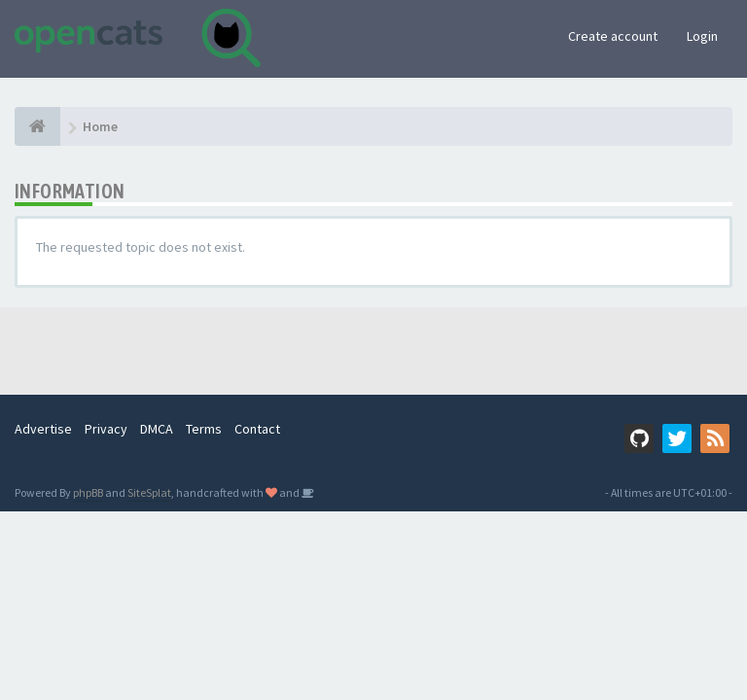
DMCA (157, 429)
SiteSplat (149, 492)
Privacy (106, 429)
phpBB (88, 492)
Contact (257, 429)
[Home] (37, 126)
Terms (204, 429)
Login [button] (702, 36)
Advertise (43, 429)
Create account (613, 36)
